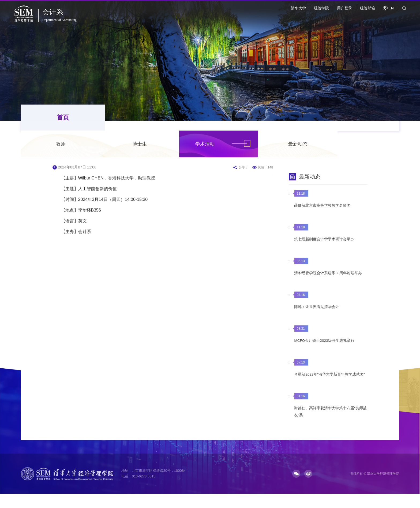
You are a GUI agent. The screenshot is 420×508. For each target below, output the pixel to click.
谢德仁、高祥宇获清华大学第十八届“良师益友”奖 (329, 420)
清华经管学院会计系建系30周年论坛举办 (327, 281)
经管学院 (321, 8)
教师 (122, 118)
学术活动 (267, 118)
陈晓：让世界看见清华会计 (316, 315)
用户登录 (344, 8)
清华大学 (298, 8)
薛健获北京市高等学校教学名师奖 (321, 214)
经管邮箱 (367, 8)
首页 (52, 118)
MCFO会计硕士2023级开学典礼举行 (323, 349)
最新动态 (359, 118)
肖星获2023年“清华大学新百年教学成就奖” (328, 383)
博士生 (201, 118)
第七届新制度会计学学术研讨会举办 (323, 248)
